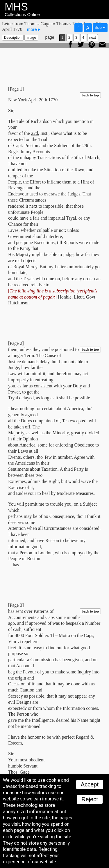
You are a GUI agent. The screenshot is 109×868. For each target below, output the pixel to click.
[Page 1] (16, 89)
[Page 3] (16, 605)
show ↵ (100, 27)
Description (13, 38)
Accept (90, 784)
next (93, 38)
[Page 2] (16, 343)
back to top (90, 95)
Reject (90, 799)
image (31, 38)
